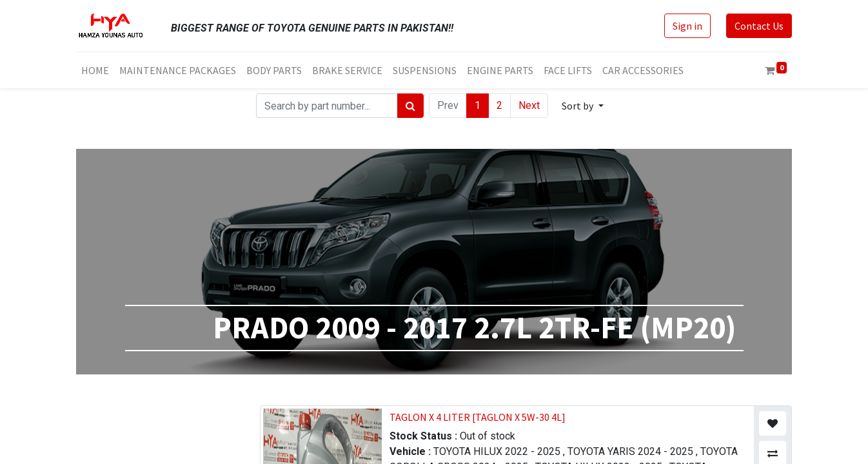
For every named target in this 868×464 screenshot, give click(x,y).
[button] (582, 106)
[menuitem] (95, 70)
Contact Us (759, 26)
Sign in (687, 26)
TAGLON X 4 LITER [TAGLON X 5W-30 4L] (478, 417)
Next (529, 105)
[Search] (410, 106)
